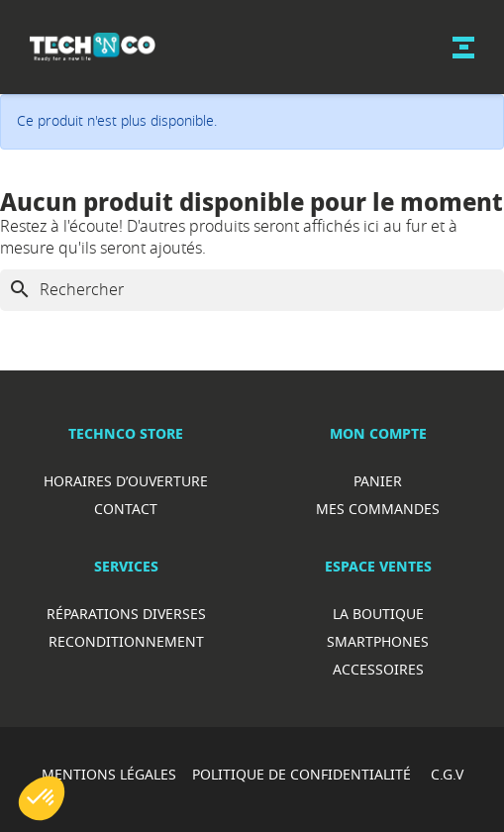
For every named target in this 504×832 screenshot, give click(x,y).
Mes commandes (378, 509)
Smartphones (378, 641)
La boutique (378, 614)
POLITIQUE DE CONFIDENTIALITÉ (303, 774)
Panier (378, 481)
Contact (126, 509)
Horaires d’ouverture (126, 481)
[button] (42, 798)
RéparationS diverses (126, 614)
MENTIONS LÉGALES (109, 774)
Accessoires (378, 669)
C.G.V (447, 774)
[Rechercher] (252, 290)
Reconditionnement (126, 641)
